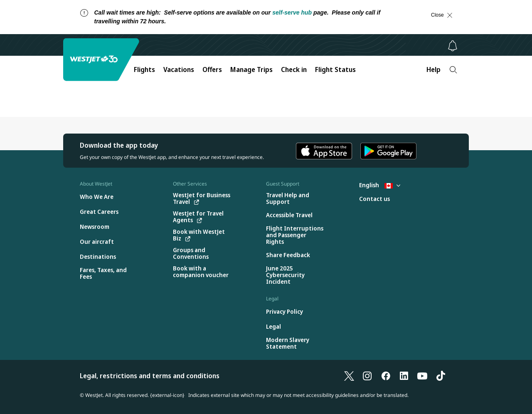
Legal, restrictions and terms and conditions (150, 376)
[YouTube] (422, 376)
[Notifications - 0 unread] (453, 46)
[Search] (453, 70)
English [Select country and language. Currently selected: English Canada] (380, 185)
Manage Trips (251, 69)
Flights (144, 69)
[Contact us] (374, 199)
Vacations (179, 69)
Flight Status (335, 69)
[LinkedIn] (404, 376)
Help (433, 69)
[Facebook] (386, 376)
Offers (212, 69)
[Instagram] (367, 376)
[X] (349, 376)
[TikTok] (441, 376)
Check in (294, 69)
